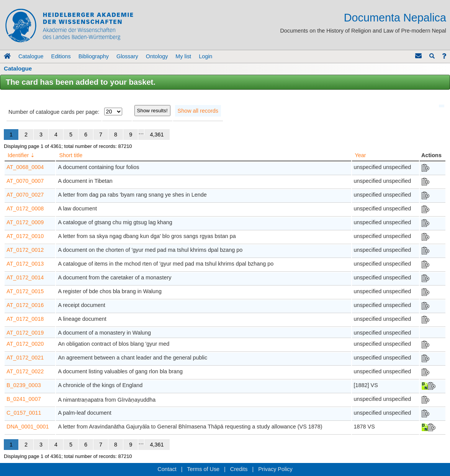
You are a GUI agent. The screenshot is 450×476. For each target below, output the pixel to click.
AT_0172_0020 (25, 344)
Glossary (127, 56)
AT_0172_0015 (25, 291)
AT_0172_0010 (25, 236)
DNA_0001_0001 (28, 427)
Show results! (152, 111)
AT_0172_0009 (25, 222)
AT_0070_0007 (25, 181)
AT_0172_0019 (25, 333)
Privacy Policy (275, 469)
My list (183, 56)
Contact (167, 469)
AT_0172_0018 (25, 319)
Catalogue (31, 56)
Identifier (18, 155)
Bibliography (94, 56)
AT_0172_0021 (25, 358)
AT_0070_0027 (25, 195)
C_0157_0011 (24, 413)
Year (361, 155)
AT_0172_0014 (25, 277)
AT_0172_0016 (25, 305)
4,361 (157, 135)
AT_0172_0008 (25, 208)
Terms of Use (203, 469)
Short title (71, 155)
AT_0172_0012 (25, 250)
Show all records (198, 111)
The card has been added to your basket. (81, 82)
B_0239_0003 (24, 385)
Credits (239, 469)
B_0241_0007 (24, 399)
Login (205, 56)
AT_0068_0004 (25, 167)
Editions (61, 56)
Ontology (157, 56)
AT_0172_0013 (25, 264)
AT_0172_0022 (25, 371)
